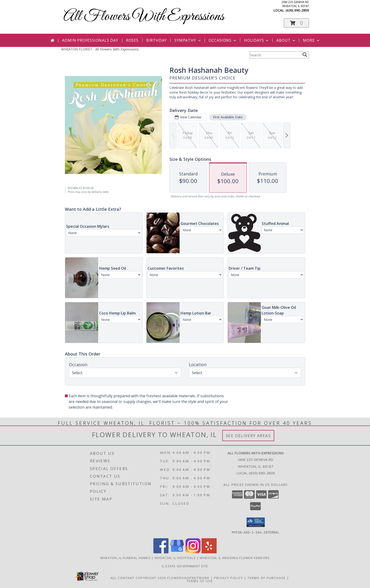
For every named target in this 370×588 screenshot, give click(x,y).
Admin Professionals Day (90, 40)
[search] (305, 55)
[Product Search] (275, 55)
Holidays (257, 40)
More (312, 40)
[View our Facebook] (161, 552)
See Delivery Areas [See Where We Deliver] (248, 436)
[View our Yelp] (209, 552)
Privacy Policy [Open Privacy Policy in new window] (229, 578)
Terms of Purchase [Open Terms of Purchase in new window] (267, 578)
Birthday (156, 40)
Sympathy (188, 40)
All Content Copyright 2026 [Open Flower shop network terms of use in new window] (138, 578)
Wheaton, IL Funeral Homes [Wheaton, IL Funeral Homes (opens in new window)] (126, 558)
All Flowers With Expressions (144, 17)
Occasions (223, 40)
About (286, 40)
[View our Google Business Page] (177, 552)
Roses (132, 40)
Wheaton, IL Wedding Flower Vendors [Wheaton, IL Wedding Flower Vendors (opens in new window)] (235, 558)
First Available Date (228, 117)
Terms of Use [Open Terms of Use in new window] (200, 581)
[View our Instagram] (193, 552)
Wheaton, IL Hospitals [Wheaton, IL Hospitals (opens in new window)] (175, 558)
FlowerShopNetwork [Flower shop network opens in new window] (188, 578)
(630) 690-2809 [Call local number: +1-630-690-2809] (297, 10)
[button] (296, 23)
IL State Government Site (185, 566)
